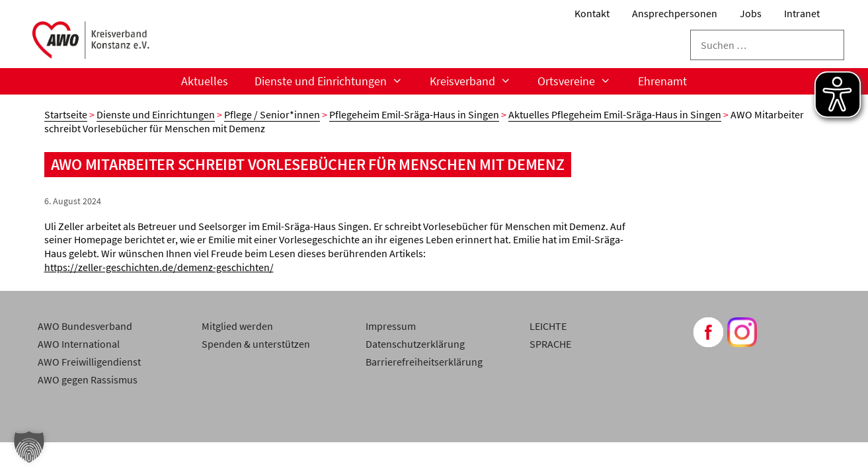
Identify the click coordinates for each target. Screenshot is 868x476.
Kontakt (592, 13)
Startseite (66, 114)
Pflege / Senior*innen (272, 114)
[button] (29, 447)
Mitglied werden (237, 326)
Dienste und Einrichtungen (335, 81)
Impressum (391, 326)
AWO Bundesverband (85, 326)
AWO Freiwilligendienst (89, 362)
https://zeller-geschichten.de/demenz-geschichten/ (159, 267)
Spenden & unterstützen (256, 344)
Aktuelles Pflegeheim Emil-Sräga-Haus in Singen (615, 114)
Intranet (802, 13)
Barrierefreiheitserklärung (424, 362)
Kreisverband (477, 81)
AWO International (79, 344)
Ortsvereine (581, 81)
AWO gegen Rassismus (88, 379)
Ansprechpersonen (675, 13)
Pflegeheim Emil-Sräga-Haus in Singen (414, 114)
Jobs (751, 13)
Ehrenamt (662, 81)
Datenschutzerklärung (415, 344)
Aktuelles (205, 81)
